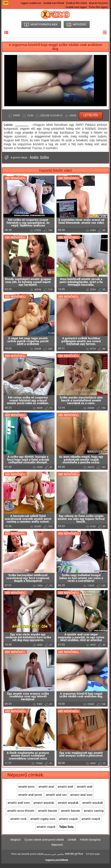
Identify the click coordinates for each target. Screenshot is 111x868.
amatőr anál (85, 791)
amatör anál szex (19, 807)
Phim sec (16, 859)
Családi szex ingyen (76, 7)
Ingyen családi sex (31, 3)
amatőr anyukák (93, 807)
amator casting (94, 815)
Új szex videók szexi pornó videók (44, 844)
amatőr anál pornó (30, 799)
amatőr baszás (48, 815)
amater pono (26, 791)
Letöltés (91, 115)
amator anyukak (44, 807)
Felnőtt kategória (90, 844)
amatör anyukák (68, 807)
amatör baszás (71, 815)
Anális (34, 157)
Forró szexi (94, 859)
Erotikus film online (77, 3)
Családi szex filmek (54, 3)
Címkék (72, 844)
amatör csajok (46, 831)
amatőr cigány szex (43, 823)
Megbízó (16, 844)
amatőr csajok (91, 823)
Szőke (44, 157)
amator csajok (68, 823)
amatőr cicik (18, 823)
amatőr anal (46, 791)
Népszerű (57, 849)
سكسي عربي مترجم (54, 859)
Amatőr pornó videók (33, 859)
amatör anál (65, 791)
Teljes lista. (67, 831)
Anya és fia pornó (98, 3)
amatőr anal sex (56, 799)
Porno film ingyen (98, 7)
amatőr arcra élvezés (21, 815)
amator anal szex (81, 799)
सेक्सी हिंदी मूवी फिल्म (74, 859)
